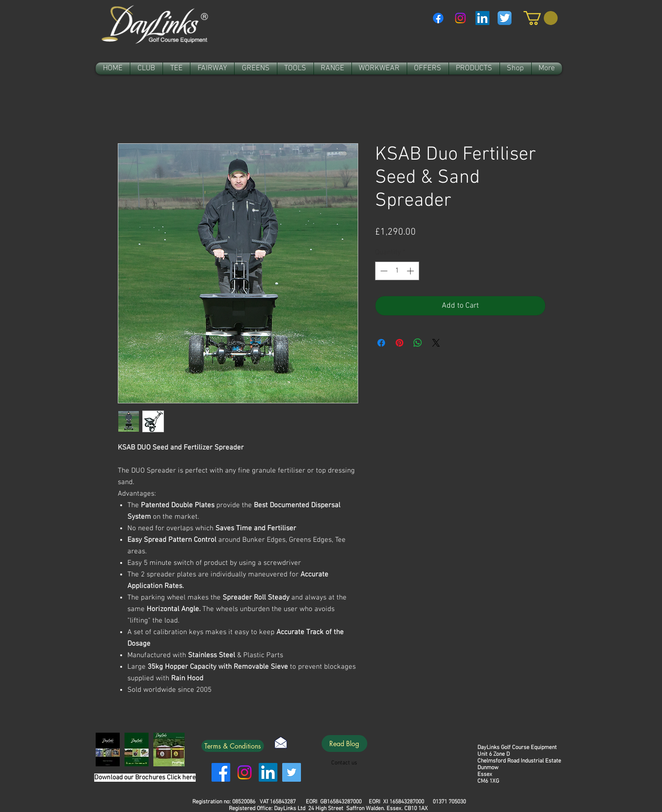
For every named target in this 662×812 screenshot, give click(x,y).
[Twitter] (292, 772)
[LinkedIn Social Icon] (482, 18)
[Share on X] (436, 343)
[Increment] (411, 271)
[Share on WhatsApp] (418, 343)
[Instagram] (460, 18)
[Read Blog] (344, 743)
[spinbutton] (397, 271)
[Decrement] (383, 271)
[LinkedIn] (268, 772)
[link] (541, 18)
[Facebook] (438, 18)
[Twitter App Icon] (505, 18)
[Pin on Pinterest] (400, 343)
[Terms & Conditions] (233, 746)
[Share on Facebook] (381, 343)
